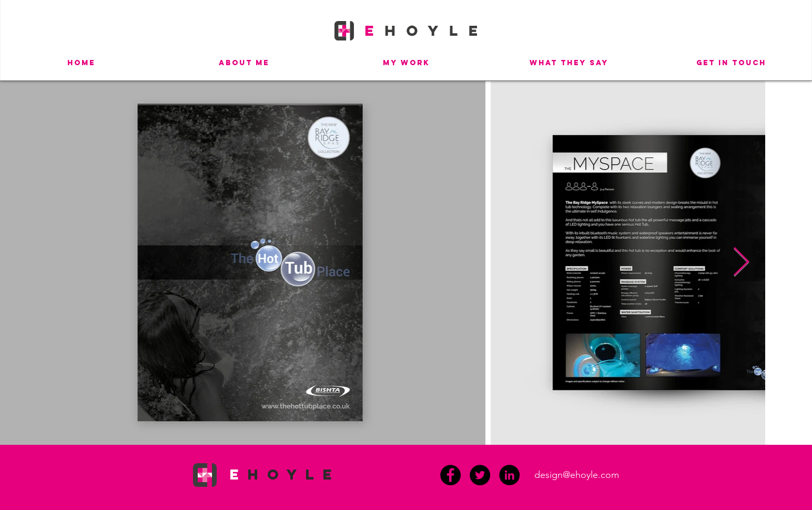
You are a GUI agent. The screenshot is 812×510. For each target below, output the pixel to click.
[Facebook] (450, 475)
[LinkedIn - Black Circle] (509, 475)
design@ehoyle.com (577, 475)
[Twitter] (480, 475)
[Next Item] (741, 263)
